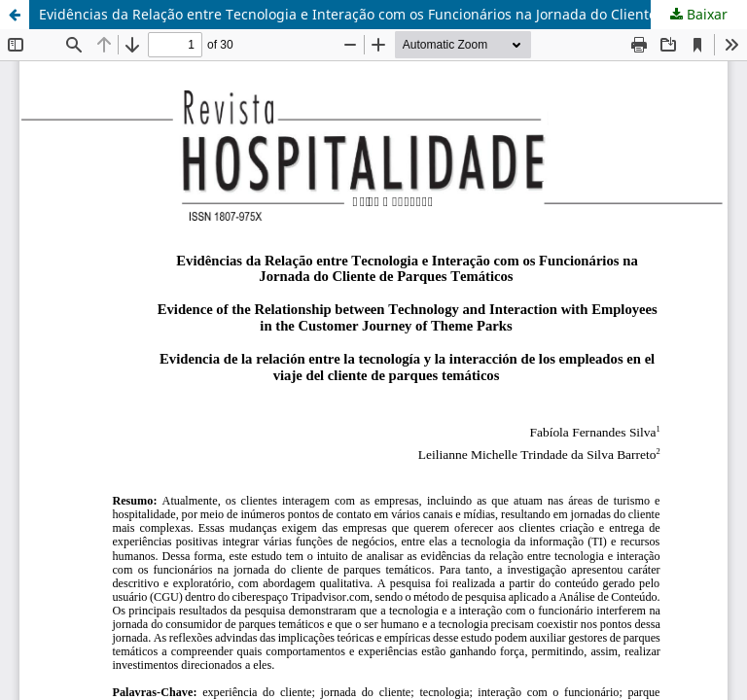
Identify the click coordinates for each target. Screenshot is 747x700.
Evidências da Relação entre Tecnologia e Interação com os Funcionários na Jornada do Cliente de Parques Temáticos (393, 14)
